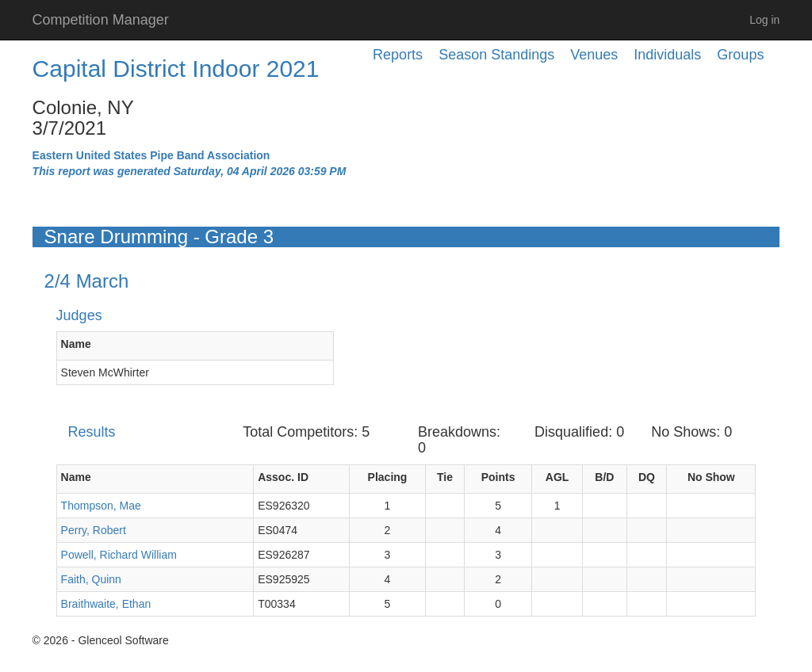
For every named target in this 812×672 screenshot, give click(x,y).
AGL (557, 477)
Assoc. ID (283, 477)
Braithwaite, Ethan (106, 604)
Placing (388, 477)
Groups (740, 55)
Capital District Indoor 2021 (176, 69)
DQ (647, 477)
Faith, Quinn (91, 579)
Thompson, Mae (101, 506)
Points (498, 477)
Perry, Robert (94, 530)
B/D (604, 477)
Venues (594, 55)
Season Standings (496, 55)
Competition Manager (101, 20)
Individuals (667, 55)
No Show (711, 477)
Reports (398, 55)
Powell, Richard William (119, 555)
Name (76, 344)
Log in (764, 20)
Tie (445, 477)
